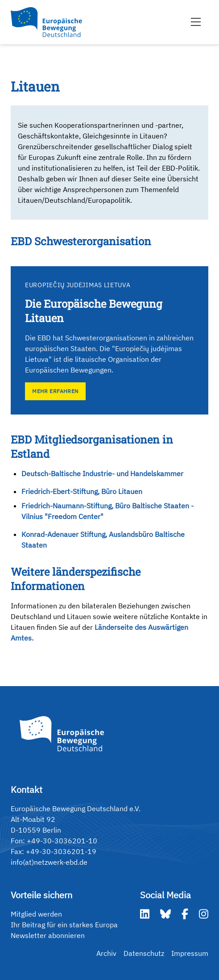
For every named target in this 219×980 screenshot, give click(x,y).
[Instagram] (204, 914)
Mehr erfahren (55, 391)
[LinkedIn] (145, 914)
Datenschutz (144, 953)
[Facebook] (185, 914)
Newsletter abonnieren (48, 935)
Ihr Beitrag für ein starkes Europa (64, 925)
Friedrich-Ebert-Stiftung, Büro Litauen (82, 491)
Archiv (106, 953)
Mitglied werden (36, 914)
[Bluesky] (165, 914)
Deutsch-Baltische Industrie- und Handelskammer (102, 473)
